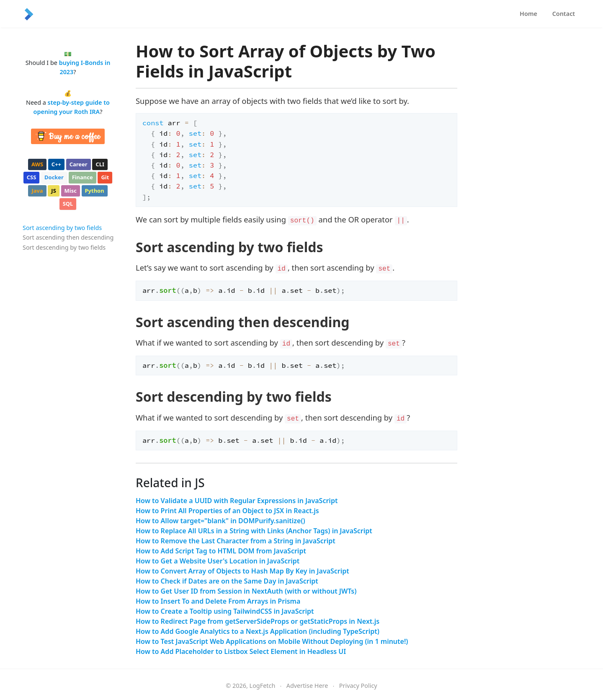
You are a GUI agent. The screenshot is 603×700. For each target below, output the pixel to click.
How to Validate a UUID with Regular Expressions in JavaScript (237, 501)
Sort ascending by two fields (62, 228)
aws (37, 164)
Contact (564, 14)
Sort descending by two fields (64, 247)
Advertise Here (307, 686)
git (105, 177)
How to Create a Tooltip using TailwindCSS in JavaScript (225, 611)
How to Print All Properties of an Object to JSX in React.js (227, 511)
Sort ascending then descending (68, 237)
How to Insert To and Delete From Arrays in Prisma (218, 601)
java (37, 191)
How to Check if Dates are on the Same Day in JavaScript (227, 581)
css (32, 177)
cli (100, 164)
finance (82, 177)
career (79, 164)
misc (71, 191)
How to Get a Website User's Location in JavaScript (218, 561)
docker (54, 177)
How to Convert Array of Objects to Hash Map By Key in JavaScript (242, 571)
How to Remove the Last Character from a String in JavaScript (236, 541)
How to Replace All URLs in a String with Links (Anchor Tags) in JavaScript (254, 531)
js (53, 191)
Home (528, 14)
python (95, 191)
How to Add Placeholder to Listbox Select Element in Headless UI (241, 651)
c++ (56, 164)
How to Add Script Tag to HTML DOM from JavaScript (221, 551)
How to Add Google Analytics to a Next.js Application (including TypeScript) (258, 631)
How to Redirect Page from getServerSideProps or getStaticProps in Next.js (258, 621)
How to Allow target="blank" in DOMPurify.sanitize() (220, 521)
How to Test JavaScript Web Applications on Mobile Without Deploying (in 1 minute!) (272, 641)
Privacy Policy (358, 686)
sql (68, 204)
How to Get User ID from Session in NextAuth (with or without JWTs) (246, 591)
